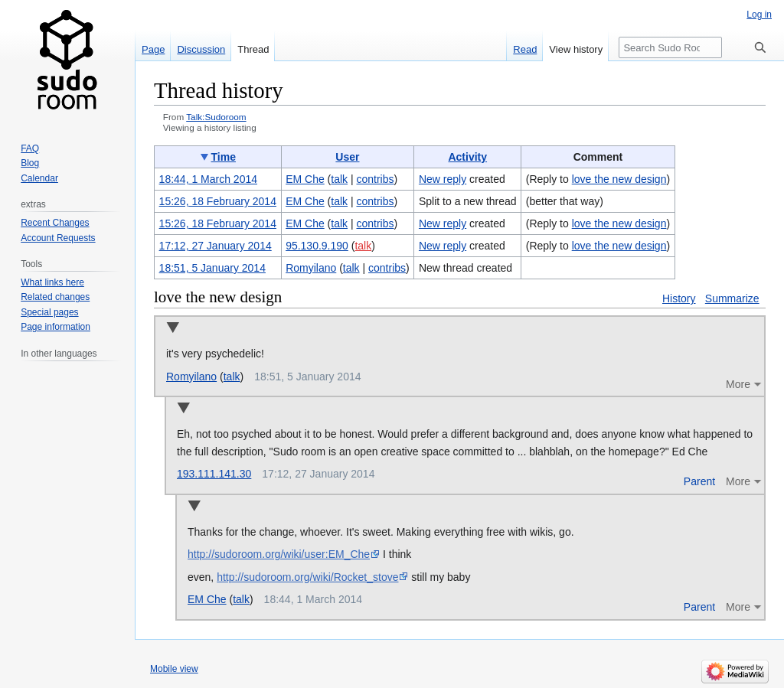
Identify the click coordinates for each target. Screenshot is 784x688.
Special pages (49, 312)
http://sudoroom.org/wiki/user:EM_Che (279, 554)
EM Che (207, 599)
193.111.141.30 (214, 474)
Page (153, 49)
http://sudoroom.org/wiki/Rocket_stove (307, 577)
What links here (52, 282)
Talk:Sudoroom (216, 117)
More (738, 384)
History (679, 298)
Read (525, 49)
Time (224, 157)
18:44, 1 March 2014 (208, 179)
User (347, 157)
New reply (443, 179)
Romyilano (191, 377)
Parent (699, 481)
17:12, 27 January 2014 (216, 246)
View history (576, 49)
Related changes (55, 297)
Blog (30, 163)
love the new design (619, 179)
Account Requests (58, 238)
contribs (375, 179)
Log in (759, 15)
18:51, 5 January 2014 (212, 268)
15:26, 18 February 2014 (218, 201)
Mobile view (174, 669)
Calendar (39, 178)
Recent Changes (55, 223)
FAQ (30, 148)
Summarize (732, 298)
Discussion (201, 49)
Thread (253, 49)
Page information (56, 327)
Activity (467, 157)
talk (339, 179)
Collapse (173, 329)
